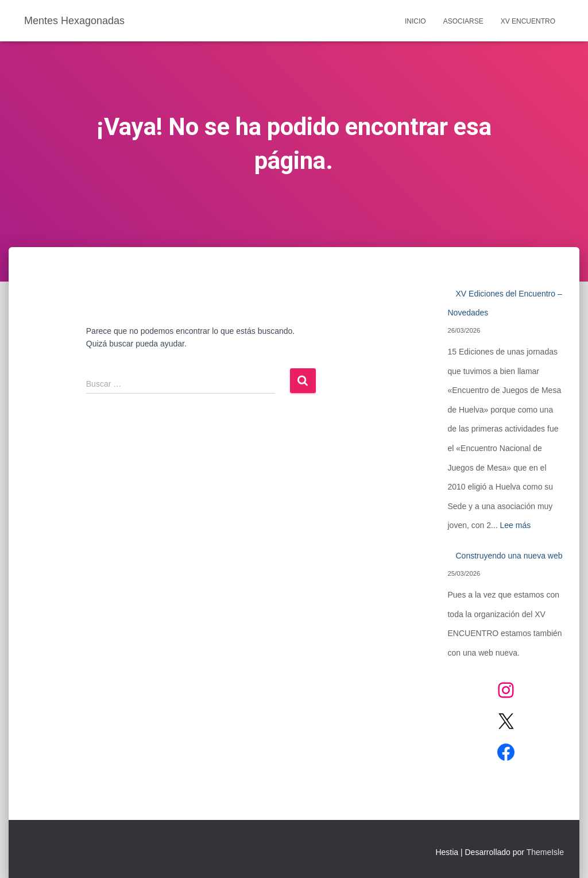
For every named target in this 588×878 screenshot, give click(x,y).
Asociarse (463, 21)
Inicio (415, 21)
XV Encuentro (528, 21)
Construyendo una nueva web (509, 556)
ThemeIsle (545, 852)
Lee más (516, 525)
